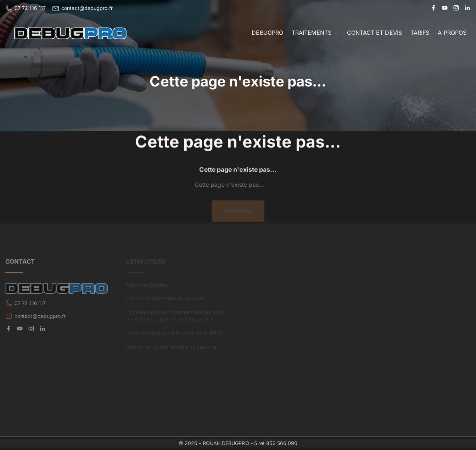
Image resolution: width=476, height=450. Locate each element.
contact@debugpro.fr (87, 8)
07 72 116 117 (30, 8)
